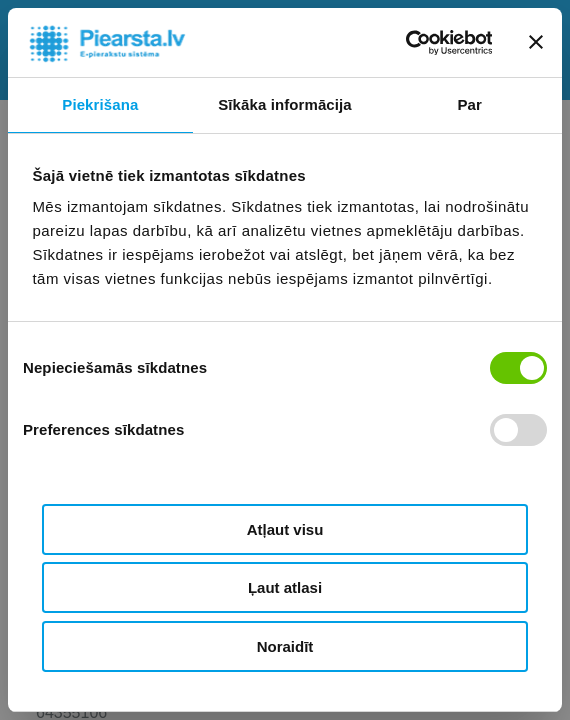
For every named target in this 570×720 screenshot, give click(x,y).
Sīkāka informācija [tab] (285, 104)
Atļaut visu (285, 529)
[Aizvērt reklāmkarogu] (536, 42)
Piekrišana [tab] (100, 104)
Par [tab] (469, 104)
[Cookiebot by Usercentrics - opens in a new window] (404, 43)
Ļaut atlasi (285, 587)
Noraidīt (285, 646)
